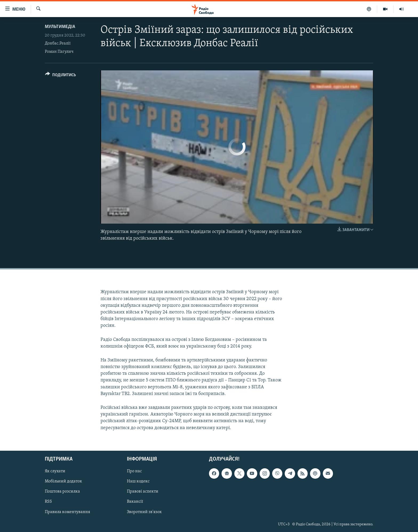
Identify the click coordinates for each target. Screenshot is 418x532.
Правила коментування (67, 512)
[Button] (61, 76)
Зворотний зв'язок (144, 512)
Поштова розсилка (62, 491)
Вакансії (135, 502)
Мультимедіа (60, 27)
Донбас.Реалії (58, 43)
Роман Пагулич (59, 52)
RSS (48, 502)
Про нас (134, 471)
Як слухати (55, 471)
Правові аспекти (143, 491)
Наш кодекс (138, 481)
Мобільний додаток (63, 481)
